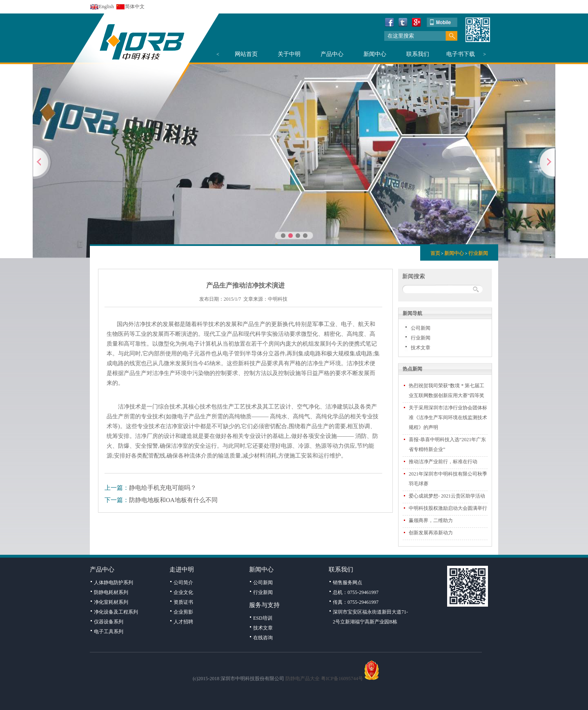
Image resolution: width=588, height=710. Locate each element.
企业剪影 (183, 612)
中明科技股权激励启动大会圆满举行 (448, 508)
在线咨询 (263, 638)
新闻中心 (375, 54)
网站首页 (246, 54)
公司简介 (183, 583)
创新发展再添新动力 (431, 533)
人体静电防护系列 (114, 583)
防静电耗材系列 (111, 592)
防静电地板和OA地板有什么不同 (173, 500)
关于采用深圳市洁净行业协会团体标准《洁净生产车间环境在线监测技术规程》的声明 (448, 418)
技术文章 (421, 348)
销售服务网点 (347, 583)
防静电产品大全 (303, 679)
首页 (435, 253)
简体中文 (135, 7)
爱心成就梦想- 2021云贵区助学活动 (447, 496)
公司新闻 (421, 328)
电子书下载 (461, 54)
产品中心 (332, 54)
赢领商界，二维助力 (431, 520)
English (106, 7)
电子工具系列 (109, 632)
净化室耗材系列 (111, 602)
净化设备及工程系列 (116, 612)
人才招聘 (183, 622)
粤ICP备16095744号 (342, 679)
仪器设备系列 (109, 622)
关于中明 (289, 54)
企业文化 (183, 592)
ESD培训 (263, 618)
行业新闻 (478, 253)
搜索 (451, 36)
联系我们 (418, 54)
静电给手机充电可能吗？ (163, 488)
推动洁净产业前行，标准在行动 (443, 462)
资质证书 (183, 602)
